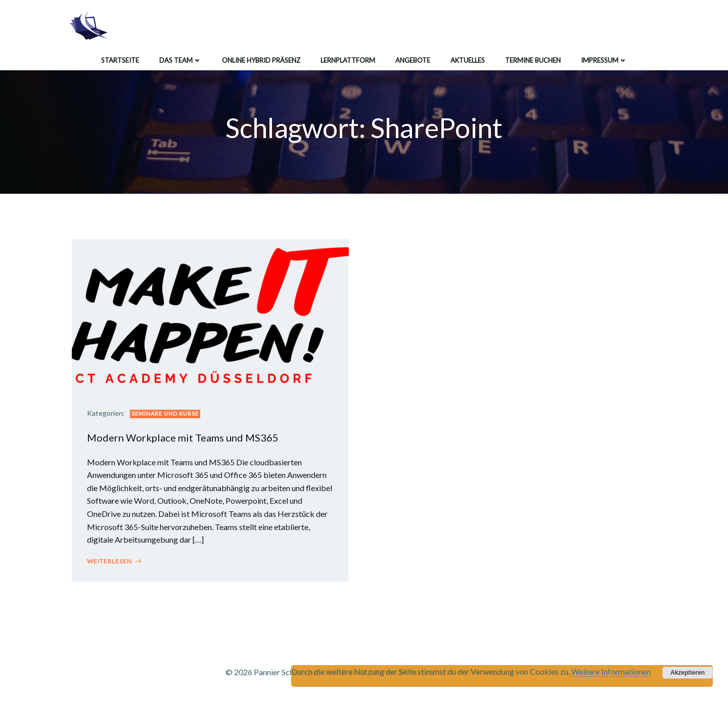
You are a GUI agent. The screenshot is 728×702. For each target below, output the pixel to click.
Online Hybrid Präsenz (261, 60)
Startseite (120, 60)
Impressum (604, 60)
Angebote (413, 60)
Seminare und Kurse (165, 413)
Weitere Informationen (611, 671)
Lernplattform (348, 60)
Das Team (180, 60)
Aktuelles (468, 60)
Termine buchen (533, 60)
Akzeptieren (688, 673)
